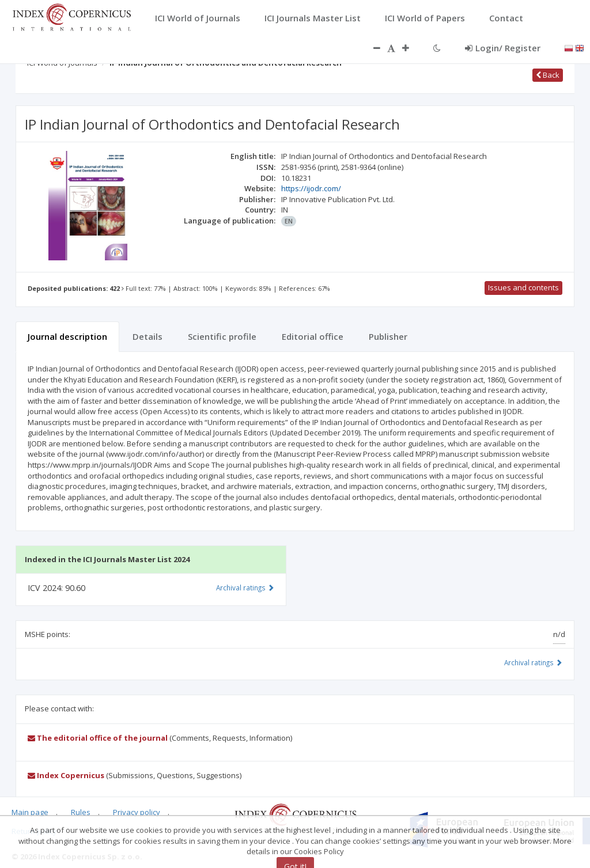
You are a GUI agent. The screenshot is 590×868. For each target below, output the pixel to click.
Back (548, 75)
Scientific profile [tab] (222, 336)
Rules (81, 812)
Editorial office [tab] (313, 336)
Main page (30, 812)
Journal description (67, 336)
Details (147, 336)
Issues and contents (523, 287)
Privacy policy (137, 812)
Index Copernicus (66, 775)
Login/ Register (503, 48)
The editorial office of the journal (98, 738)
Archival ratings (533, 662)
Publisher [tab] (388, 336)
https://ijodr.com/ (311, 188)
